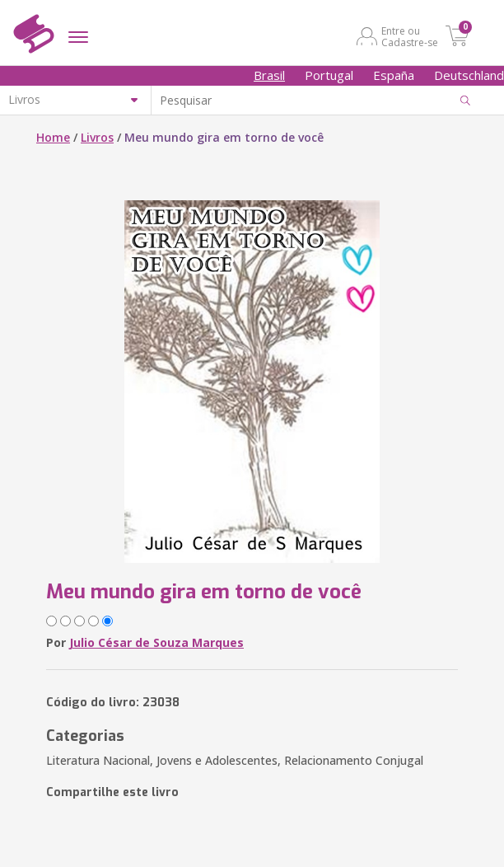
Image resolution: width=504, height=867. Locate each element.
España (394, 75)
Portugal (329, 75)
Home (53, 137)
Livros (97, 137)
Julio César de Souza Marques (156, 642)
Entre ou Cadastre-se (410, 36)
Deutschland (469, 75)
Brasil (269, 75)
